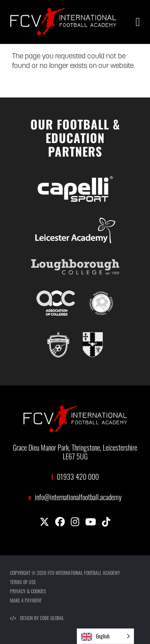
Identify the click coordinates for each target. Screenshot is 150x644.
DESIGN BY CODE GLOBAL (37, 618)
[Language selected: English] (105, 636)
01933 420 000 (78, 478)
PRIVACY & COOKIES (28, 591)
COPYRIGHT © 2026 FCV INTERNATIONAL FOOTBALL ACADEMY (65, 573)
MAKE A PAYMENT (26, 600)
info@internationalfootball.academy (78, 498)
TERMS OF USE (23, 582)
